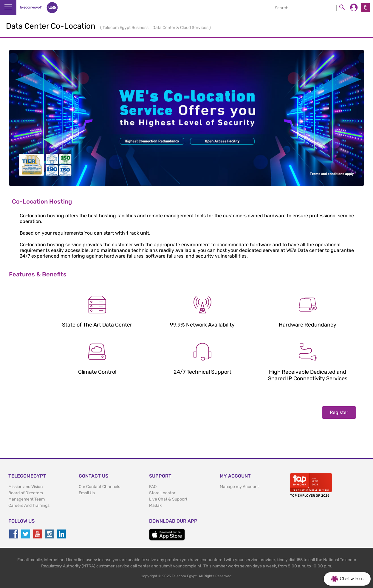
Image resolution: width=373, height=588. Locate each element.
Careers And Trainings (29, 505)
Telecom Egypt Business (126, 28)
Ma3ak (155, 505)
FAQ (153, 487)
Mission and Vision (25, 487)
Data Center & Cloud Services (181, 28)
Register (339, 412)
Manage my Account (239, 487)
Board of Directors (26, 493)
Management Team (27, 499)
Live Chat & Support (168, 499)
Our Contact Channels (99, 487)
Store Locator (162, 493)
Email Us (87, 493)
